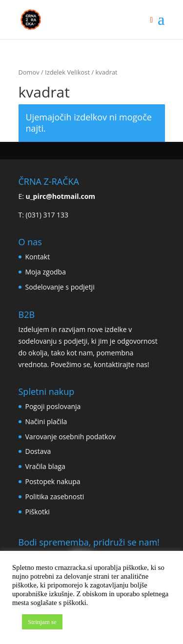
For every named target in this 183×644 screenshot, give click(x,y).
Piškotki (38, 512)
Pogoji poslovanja (53, 406)
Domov (29, 72)
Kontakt (38, 257)
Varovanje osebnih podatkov (71, 437)
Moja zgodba (46, 272)
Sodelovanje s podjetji (60, 287)
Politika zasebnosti (55, 497)
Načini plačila (46, 421)
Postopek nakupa (53, 481)
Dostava (38, 451)
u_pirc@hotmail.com (61, 196)
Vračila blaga (45, 466)
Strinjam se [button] (42, 622)
